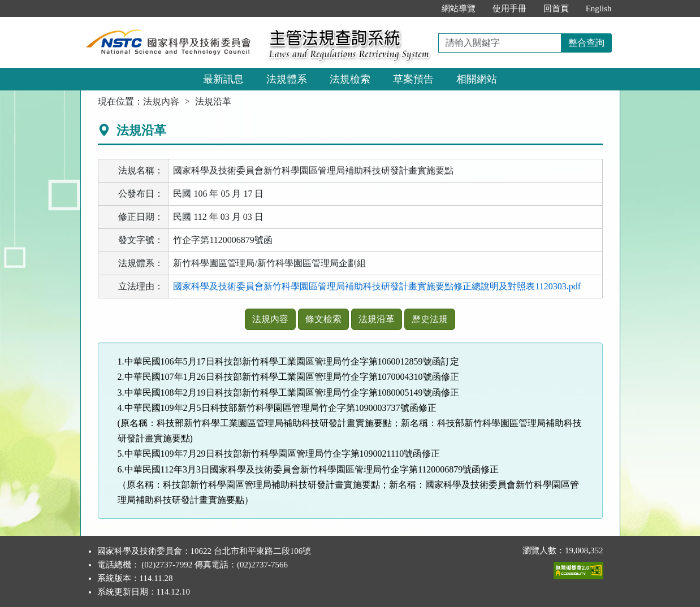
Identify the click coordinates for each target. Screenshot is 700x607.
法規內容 (161, 101)
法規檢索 (350, 79)
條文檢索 (323, 319)
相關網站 (477, 79)
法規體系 (287, 79)
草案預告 (413, 79)
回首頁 (556, 8)
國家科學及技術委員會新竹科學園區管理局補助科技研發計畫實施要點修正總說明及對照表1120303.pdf (377, 286)
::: (421, 8)
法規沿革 (377, 319)
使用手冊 (509, 8)
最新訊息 (223, 79)
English (599, 8)
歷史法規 (430, 319)
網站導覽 (459, 8)
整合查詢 (586, 43)
